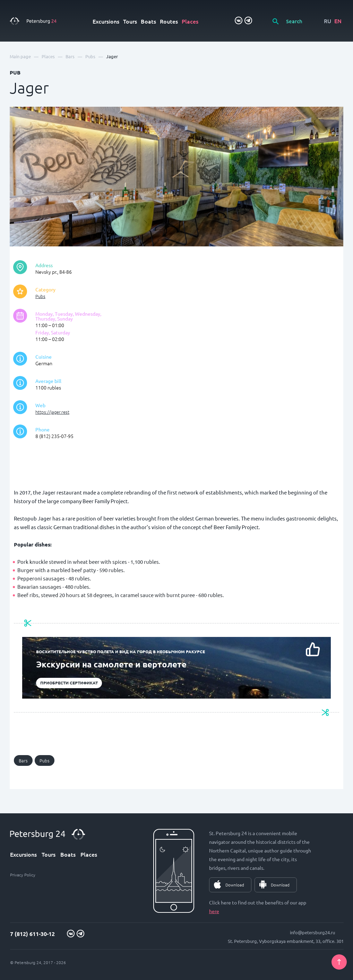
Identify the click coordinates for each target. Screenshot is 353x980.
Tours (130, 21)
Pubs (40, 296)
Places (190, 21)
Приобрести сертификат (69, 683)
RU (328, 21)
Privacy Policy (23, 875)
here (214, 911)
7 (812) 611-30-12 (32, 934)
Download (235, 885)
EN (338, 21)
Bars (23, 760)
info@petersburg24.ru (312, 932)
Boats (148, 21)
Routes (169, 21)
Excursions (106, 21)
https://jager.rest (52, 412)
